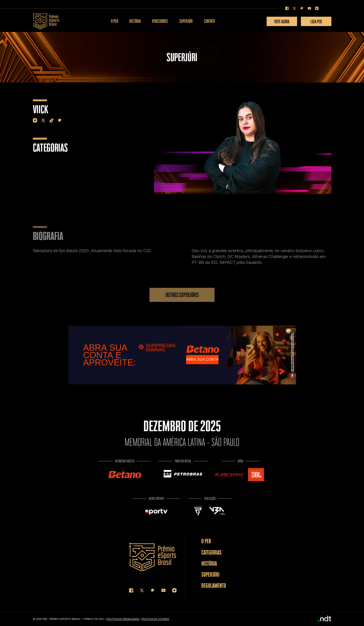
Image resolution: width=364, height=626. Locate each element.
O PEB (115, 21)
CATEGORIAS (211, 552)
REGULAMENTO (214, 585)
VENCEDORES (160, 21)
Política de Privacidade (123, 619)
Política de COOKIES (155, 619)
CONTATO (209, 21)
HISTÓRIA (135, 21)
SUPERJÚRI (186, 21)
